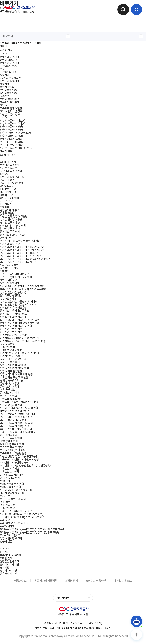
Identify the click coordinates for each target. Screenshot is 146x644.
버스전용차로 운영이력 (12, 356)
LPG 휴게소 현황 (9, 441)
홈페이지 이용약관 (10, 564)
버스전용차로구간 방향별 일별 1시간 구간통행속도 (26, 466)
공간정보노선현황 (9, 268)
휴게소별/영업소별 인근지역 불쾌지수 (19, 253)
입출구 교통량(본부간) (11, 130)
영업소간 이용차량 (10, 63)
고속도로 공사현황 (10, 472)
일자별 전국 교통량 (10, 229)
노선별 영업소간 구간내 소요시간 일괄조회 (22, 286)
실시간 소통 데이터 (10, 362)
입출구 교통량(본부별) (11, 127)
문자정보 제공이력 (10, 393)
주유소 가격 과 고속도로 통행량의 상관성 (21, 241)
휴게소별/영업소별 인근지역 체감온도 (19, 262)
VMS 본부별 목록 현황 (12, 484)
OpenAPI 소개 (8, 155)
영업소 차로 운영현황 (11, 371)
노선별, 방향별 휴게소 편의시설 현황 (19, 408)
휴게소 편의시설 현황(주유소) (15, 426)
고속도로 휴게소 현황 (11, 108)
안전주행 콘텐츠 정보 (11, 332)
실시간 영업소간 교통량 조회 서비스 (19, 301)
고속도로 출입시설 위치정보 (14, 274)
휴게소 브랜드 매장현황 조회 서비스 (19, 414)
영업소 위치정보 (8, 280)
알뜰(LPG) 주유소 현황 (12, 444)
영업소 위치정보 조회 (11, 538)
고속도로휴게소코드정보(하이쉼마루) (19, 402)
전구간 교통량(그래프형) (13, 121)
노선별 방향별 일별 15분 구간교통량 (19, 456)
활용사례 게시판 (8, 574)
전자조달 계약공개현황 (12, 183)
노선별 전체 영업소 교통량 (14, 216)
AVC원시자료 (7, 526)
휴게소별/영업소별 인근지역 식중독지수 (21, 256)
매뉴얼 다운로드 (123, 581)
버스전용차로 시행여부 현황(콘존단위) (20, 338)
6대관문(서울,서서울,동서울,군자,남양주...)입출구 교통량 (30, 532)
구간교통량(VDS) (9, 66)
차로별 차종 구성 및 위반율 (14, 377)
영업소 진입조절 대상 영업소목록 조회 (20, 323)
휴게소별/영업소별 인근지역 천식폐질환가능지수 (25, 259)
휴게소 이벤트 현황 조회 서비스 (16, 417)
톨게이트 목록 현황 (10, 232)
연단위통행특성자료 (10, 90)
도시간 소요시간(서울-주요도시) (17, 148)
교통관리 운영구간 (10, 102)
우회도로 (5, 207)
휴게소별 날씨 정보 (10, 244)
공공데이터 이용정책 (11, 555)
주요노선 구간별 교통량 (12, 142)
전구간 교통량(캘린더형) (13, 124)
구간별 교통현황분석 (11, 99)
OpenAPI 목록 (8, 162)
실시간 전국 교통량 (10, 223)
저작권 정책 (6, 558)
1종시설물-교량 (8, 189)
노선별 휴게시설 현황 (11, 405)
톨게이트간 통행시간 (11, 295)
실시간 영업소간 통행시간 (13, 292)
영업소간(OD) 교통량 (11, 139)
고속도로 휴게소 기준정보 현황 (16, 277)
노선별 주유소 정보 (10, 114)
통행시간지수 (7, 87)
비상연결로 (6, 204)
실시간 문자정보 (8, 396)
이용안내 (36, 36)
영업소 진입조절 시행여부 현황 (16, 326)
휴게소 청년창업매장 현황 (13, 420)
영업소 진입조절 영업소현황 (14, 368)
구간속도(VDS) (8, 72)
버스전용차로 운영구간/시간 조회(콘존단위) (23, 341)
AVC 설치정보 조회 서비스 (14, 523)
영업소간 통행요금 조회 (12, 177)
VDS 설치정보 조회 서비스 (14, 499)
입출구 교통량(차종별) (11, 136)
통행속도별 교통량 (10, 387)
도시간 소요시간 (8, 168)
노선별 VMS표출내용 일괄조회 (16, 490)
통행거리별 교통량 (10, 384)
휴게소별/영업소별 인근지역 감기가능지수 (22, 247)
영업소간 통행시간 (10, 81)
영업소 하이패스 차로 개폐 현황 (16, 374)
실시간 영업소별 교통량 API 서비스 (18, 305)
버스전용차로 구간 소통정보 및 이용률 (20, 353)
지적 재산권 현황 (9, 435)
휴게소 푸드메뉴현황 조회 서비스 (17, 429)
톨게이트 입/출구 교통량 (13, 235)
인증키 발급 (6, 541)
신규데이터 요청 (8, 571)
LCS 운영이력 (7, 347)
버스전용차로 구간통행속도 (14, 462)
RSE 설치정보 (7, 505)
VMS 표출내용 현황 (10, 487)
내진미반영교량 (8, 192)
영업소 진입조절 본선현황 (13, 365)
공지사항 (5, 567)
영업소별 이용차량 (10, 57)
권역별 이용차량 (8, 60)
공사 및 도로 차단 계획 (12, 475)
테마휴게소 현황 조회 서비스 (15, 411)
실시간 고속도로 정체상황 (13, 359)
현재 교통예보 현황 (10, 478)
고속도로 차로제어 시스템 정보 (16, 511)
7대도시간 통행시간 (10, 78)
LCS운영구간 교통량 (11, 350)
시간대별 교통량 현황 (11, 171)
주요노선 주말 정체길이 (12, 145)
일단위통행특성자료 (10, 93)
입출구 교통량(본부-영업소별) (15, 133)
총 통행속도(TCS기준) (12, 380)
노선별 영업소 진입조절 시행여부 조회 (20, 320)
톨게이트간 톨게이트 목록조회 (16, 311)
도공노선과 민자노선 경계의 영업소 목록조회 (23, 289)
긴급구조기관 (7, 201)
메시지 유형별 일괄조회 (12, 493)
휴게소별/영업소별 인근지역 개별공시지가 (22, 250)
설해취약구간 (7, 195)
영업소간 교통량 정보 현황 (14, 308)
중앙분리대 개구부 (10, 210)
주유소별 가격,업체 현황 (13, 450)
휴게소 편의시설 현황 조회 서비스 (17, 423)
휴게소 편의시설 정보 (11, 111)
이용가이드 (20, 581)
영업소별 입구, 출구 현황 (13, 226)
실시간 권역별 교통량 (11, 219)
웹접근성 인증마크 (10, 561)
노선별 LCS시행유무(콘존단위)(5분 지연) (22, 514)
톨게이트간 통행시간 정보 (13, 314)
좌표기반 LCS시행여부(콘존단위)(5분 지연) (23, 517)
